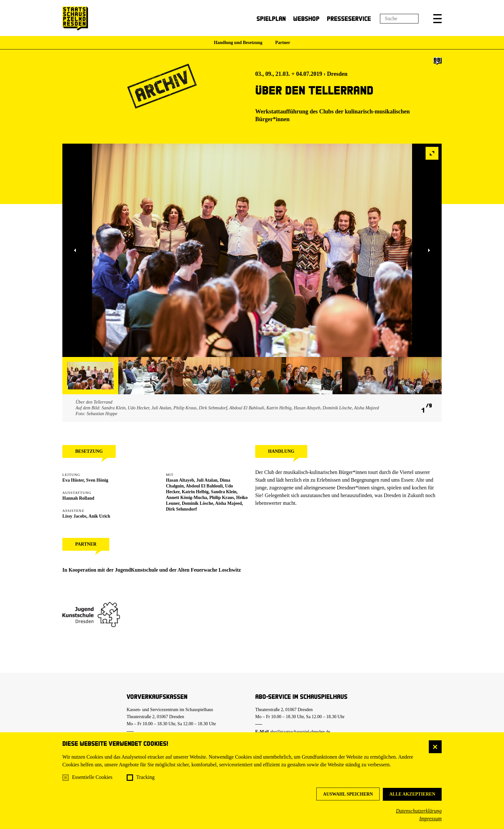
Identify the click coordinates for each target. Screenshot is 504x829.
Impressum (430, 819)
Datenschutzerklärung (419, 811)
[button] (437, 19)
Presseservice (349, 18)
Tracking (145, 777)
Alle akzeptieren (412, 794)
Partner (283, 43)
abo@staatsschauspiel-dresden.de (300, 732)
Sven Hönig (97, 480)
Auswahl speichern (348, 794)
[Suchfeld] (399, 19)
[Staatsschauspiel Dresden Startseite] (75, 18)
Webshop (306, 18)
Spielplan (271, 18)
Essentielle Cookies (92, 777)
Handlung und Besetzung (238, 43)
